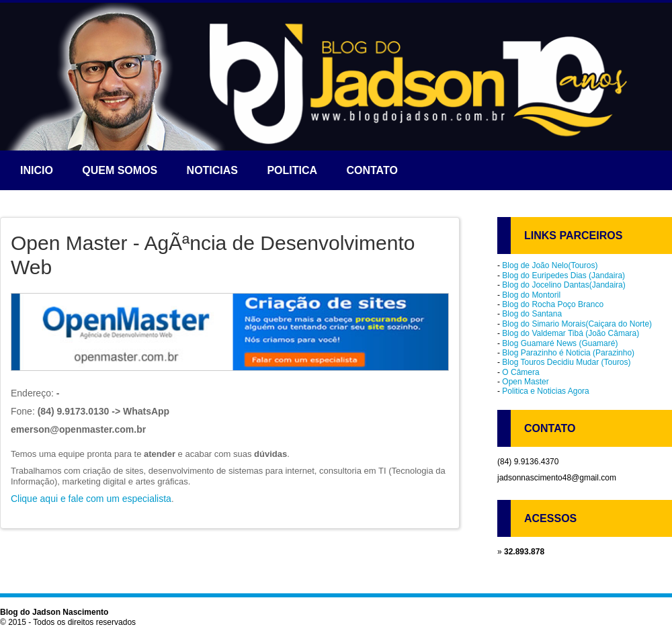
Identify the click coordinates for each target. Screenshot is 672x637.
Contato (372, 170)
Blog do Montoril (531, 295)
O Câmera (520, 372)
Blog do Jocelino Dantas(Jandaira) (563, 285)
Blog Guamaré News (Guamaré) (560, 343)
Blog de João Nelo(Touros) (550, 265)
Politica (292, 170)
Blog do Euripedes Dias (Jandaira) (563, 275)
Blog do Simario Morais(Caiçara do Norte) (577, 324)
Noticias (212, 170)
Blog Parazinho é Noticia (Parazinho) (568, 353)
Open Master (525, 382)
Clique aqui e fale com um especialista (91, 499)
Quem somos (120, 170)
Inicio (37, 170)
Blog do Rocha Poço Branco (553, 304)
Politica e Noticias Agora (545, 391)
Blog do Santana (532, 314)
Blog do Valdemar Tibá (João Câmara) (571, 333)
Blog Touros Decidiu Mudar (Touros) (566, 362)
